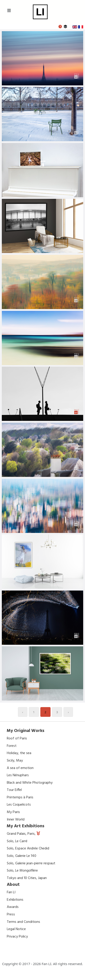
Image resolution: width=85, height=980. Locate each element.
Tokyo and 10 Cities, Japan (27, 878)
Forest (12, 746)
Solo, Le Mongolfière (22, 871)
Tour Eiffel (14, 790)
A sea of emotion (20, 768)
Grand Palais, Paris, (22, 834)
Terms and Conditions (23, 922)
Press (11, 914)
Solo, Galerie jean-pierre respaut (31, 863)
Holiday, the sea (19, 753)
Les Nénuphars (18, 775)
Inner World (16, 820)
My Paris (13, 812)
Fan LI (11, 892)
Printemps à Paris (20, 797)
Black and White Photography (30, 783)
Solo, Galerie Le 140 (22, 856)
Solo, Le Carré (17, 841)
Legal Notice (16, 929)
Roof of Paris (17, 739)
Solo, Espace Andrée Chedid (28, 849)
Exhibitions (15, 900)
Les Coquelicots (19, 805)
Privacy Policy (17, 937)
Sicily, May (15, 761)
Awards (13, 907)
